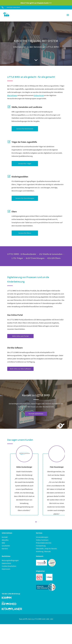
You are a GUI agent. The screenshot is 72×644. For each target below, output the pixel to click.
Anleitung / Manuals (43, 551)
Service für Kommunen (25, 129)
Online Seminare (42, 540)
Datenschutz (6, 563)
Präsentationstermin (44, 543)
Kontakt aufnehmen (36, 414)
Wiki (3, 543)
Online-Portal (39, 95)
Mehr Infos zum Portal (20, 336)
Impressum (6, 569)
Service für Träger (25, 163)
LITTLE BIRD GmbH (40, 619)
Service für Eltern (25, 233)
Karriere (5, 549)
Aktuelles (5, 540)
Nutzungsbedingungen (10, 560)
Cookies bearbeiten (9, 566)
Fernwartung (41, 546)
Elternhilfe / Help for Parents (46, 549)
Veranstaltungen (42, 537)
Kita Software (12, 95)
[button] (36, 522)
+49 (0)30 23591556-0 (13, 7)
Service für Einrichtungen (25, 198)
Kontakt (5, 537)
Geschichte (6, 546)
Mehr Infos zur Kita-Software (20, 369)
